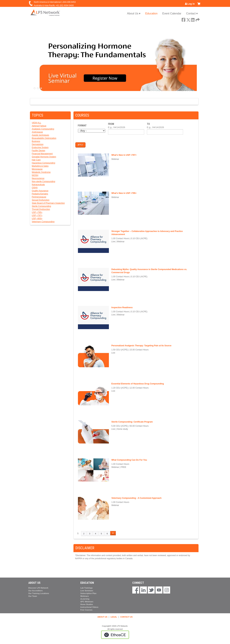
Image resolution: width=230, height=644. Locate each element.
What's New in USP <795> (124, 193)
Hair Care (36, 160)
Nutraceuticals (38, 185)
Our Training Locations (39, 593)
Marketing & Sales (40, 166)
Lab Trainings (87, 588)
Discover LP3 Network (38, 588)
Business (36, 141)
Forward (197, 19)
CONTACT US (126, 617)
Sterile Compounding (41, 206)
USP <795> (37, 212)
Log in (191, 4)
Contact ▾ (192, 13)
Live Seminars (87, 591)
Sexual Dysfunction (41, 200)
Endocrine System (40, 147)
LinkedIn (193, 19)
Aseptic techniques (41, 135)
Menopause (37, 169)
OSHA (35, 188)
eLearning (85, 599)
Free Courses (86, 610)
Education (151, 13)
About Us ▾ (134, 13)
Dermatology (38, 144)
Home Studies (87, 604)
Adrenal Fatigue (39, 126)
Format (82, 126)
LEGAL (114, 617)
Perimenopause (39, 197)
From (111, 124)
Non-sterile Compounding (44, 181)
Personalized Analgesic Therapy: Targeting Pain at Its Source (141, 346)
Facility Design (39, 151)
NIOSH (35, 175)
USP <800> (37, 219)
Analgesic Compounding (43, 129)
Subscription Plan (88, 593)
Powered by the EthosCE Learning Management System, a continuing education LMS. (115, 635)
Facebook (183, 19)
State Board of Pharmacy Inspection (48, 203)
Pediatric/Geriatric (40, 194)
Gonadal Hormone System (44, 157)
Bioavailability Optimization (44, 138)
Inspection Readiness (122, 307)
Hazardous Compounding (44, 163)
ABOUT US (102, 617)
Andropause (37, 132)
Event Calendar (172, 13)
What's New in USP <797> (124, 155)
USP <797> (37, 215)
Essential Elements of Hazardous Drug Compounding (138, 384)
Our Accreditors (36, 591)
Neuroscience (38, 178)
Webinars (85, 596)
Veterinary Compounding (43, 222)
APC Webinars (87, 602)
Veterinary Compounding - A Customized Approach (137, 498)
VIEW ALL (37, 123)
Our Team (33, 596)
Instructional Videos (89, 607)
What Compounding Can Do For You (129, 460)
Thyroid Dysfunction (41, 209)
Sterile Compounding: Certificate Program (132, 422)
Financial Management (42, 154)
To (148, 124)
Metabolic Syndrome (41, 172)
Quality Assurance (40, 191)
